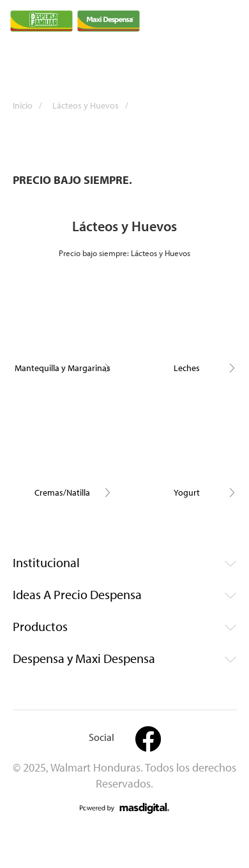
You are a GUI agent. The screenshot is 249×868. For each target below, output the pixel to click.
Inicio (32, 105)
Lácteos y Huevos (94, 105)
